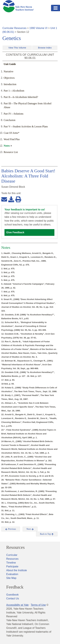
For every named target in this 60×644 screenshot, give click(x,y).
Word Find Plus (12, 139)
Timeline (11, 563)
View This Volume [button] (17, 48)
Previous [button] (11, 529)
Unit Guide (10, 64)
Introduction (10, 84)
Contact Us (13, 598)
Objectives (9, 78)
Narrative (8, 71)
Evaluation (12, 574)
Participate (12, 566)
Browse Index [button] (45, 48)
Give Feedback (15, 232)
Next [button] (30, 529)
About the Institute (17, 570)
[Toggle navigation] (56, 8)
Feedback (15, 587)
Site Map (11, 578)
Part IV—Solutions (14, 114)
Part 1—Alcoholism (14, 91)
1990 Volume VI (38, 28)
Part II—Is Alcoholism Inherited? (21, 97)
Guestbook (12, 595)
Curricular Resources (14, 28)
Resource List (11, 152)
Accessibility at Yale (17, 605)
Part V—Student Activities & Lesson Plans (26, 126)
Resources (15, 547)
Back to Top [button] (47, 534)
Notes (7, 146)
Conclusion (10, 120)
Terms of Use (38, 605)
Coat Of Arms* (12, 133)
